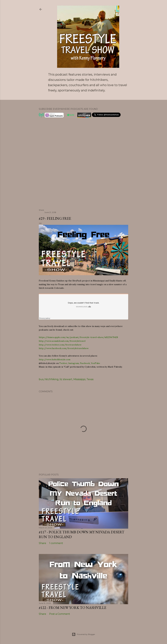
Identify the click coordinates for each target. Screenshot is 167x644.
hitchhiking (52, 379)
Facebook (85, 363)
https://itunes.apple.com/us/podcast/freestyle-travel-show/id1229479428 (78, 337)
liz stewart (66, 379)
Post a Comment (60, 614)
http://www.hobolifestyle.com (55, 359)
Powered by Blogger (83, 634)
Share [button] (41, 210)
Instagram (74, 363)
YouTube (96, 363)
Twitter (63, 363)
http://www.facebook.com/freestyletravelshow (64, 348)
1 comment (56, 543)
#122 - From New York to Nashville (73, 608)
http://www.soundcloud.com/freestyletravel (62, 341)
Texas (90, 379)
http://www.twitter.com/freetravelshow (60, 345)
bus (41, 379)
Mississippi (79, 379)
